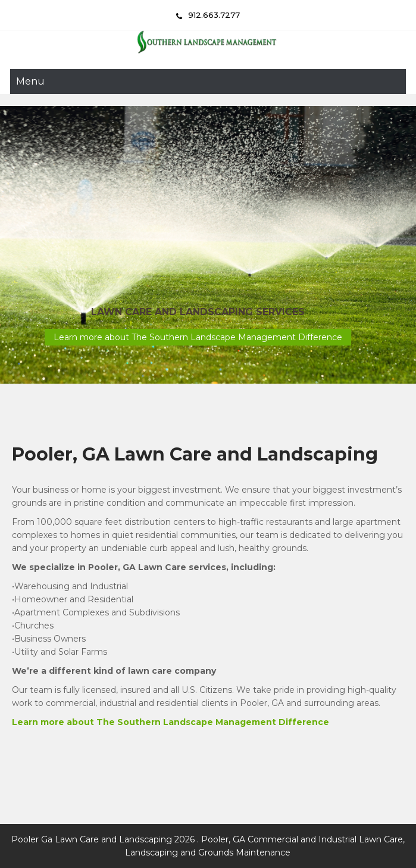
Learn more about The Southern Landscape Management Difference (198, 337)
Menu (30, 81)
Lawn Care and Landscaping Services (198, 312)
